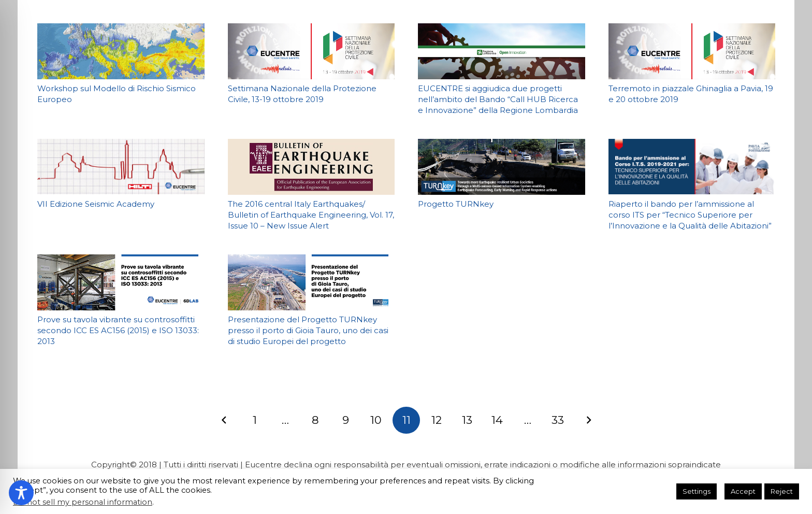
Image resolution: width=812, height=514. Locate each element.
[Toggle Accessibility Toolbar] (21, 493)
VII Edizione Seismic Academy (96, 204)
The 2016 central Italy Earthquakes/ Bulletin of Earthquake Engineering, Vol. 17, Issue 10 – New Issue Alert (310, 215)
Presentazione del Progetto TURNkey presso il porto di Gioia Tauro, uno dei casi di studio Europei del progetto (308, 330)
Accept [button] (743, 491)
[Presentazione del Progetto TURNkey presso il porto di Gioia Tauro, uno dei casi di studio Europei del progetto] (311, 282)
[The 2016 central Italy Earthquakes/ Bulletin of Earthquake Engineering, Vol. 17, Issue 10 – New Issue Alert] (311, 167)
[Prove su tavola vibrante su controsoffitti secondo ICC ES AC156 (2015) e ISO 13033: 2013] (121, 282)
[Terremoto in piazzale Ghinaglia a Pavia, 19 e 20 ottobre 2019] (692, 51)
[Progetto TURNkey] (502, 167)
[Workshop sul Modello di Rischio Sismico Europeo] (121, 51)
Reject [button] (782, 491)
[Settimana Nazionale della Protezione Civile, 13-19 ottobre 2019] (311, 51)
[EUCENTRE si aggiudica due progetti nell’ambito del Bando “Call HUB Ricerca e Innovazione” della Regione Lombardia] (502, 51)
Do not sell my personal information (83, 502)
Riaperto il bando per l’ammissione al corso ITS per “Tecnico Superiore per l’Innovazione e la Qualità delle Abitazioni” (690, 215)
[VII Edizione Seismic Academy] (121, 167)
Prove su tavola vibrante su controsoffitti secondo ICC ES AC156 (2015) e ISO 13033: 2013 (118, 330)
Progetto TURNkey (456, 204)
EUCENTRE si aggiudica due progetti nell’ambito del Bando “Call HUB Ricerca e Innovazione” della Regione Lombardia (498, 99)
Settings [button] (697, 491)
